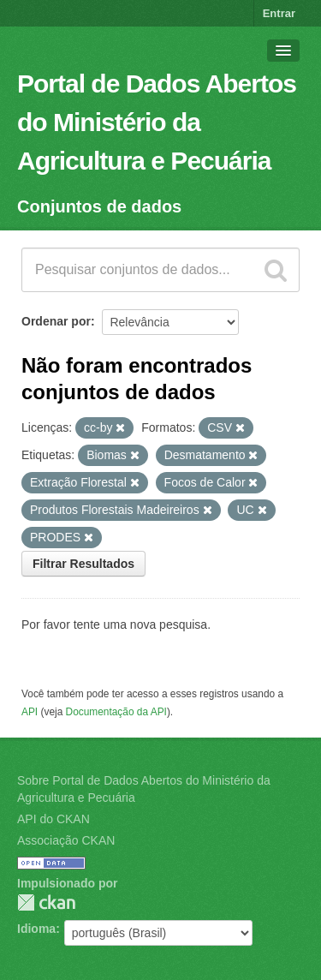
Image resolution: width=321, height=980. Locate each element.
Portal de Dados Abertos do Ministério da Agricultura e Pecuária (157, 122)
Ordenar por (56, 321)
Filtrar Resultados (83, 564)
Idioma (36, 929)
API (30, 712)
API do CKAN (53, 819)
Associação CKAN (66, 840)
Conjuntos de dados (99, 206)
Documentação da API (116, 712)
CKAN (46, 902)
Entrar (279, 13)
